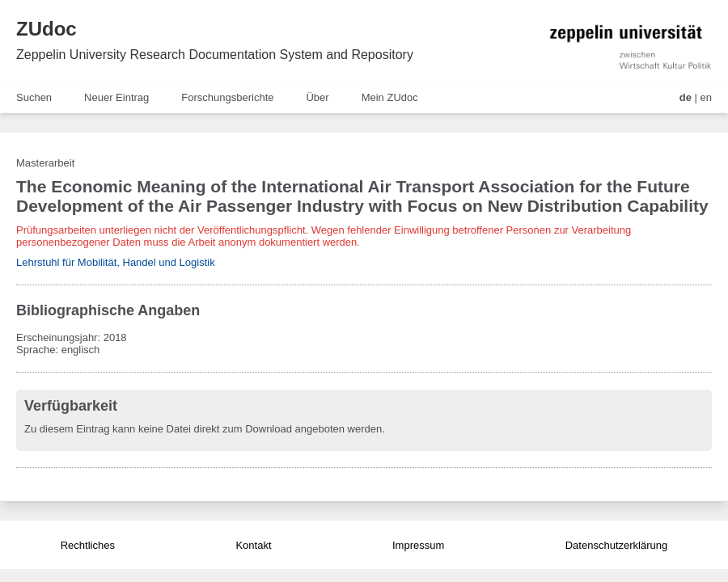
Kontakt (253, 545)
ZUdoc (47, 29)
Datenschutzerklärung (616, 545)
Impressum (418, 545)
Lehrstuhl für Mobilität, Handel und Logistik (116, 262)
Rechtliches (88, 545)
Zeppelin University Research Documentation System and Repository (215, 55)
